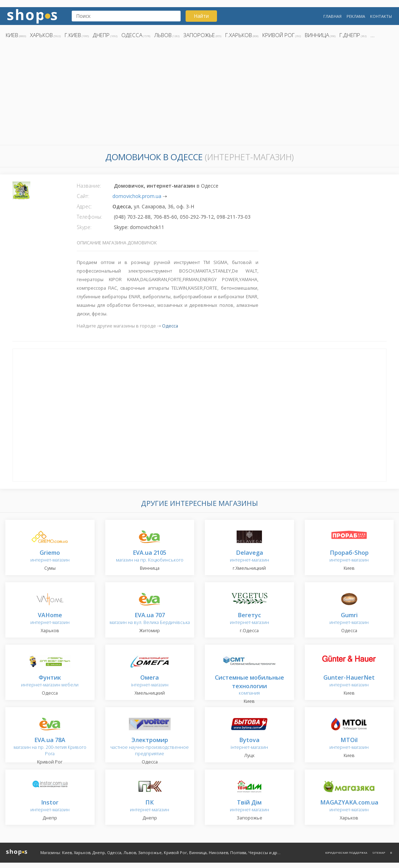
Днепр (101, 35)
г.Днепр (350, 35)
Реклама (356, 16)
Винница (317, 35)
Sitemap (379, 852)
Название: (89, 186)
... (373, 35)
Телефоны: (89, 217)
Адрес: (84, 206)
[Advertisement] (199, 94)
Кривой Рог (278, 35)
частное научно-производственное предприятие (150, 747)
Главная (332, 16)
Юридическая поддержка (346, 852)
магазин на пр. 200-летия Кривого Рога (50, 747)
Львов (163, 35)
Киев (12, 35)
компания (249, 686)
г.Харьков (239, 35)
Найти (201, 16)
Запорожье (199, 35)
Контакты (381, 16)
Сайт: (83, 196)
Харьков (41, 35)
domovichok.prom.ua (137, 196)
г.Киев (73, 35)
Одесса (132, 35)
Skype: (84, 227)
